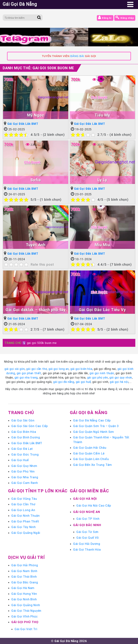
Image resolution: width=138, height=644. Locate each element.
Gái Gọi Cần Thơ (23, 504)
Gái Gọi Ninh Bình (24, 599)
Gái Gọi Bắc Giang (25, 582)
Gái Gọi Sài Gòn (23, 420)
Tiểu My (102, 115)
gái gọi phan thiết (29, 373)
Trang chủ (21, 413)
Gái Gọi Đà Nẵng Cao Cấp (92, 420)
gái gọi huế (83, 382)
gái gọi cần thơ (37, 369)
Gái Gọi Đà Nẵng (89, 413)
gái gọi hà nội (119, 382)
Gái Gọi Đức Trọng (25, 454)
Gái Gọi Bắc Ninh (87, 525)
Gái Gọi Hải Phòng (25, 565)
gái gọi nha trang (26, 377)
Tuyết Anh (36, 245)
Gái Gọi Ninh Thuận (25, 516)
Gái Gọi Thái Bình (24, 577)
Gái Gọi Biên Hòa (24, 432)
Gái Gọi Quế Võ (88, 538)
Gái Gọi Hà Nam (23, 588)
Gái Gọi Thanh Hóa (87, 550)
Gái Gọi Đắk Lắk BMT (23, 124)
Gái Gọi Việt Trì (26, 629)
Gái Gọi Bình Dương (26, 437)
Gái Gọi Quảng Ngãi (26, 533)
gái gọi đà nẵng (64, 382)
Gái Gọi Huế (20, 460)
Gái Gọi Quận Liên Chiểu (91, 459)
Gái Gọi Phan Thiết (25, 521)
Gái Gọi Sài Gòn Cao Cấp (29, 426)
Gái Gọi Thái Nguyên (26, 611)
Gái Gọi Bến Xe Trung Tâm (93, 465)
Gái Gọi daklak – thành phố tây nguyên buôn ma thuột (36, 310)
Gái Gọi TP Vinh (88, 519)
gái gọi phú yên (98, 377)
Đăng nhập (125, 17)
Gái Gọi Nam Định (24, 571)
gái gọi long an (59, 369)
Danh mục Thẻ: (38, 68)
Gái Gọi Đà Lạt (22, 449)
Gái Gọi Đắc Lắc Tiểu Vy (102, 310)
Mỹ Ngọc (36, 115)
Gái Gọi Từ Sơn (87, 532)
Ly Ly (102, 180)
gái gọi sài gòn (15, 369)
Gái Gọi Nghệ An (87, 512)
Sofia (36, 180)
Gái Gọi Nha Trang (25, 477)
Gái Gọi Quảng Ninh (26, 605)
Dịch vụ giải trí (26, 557)
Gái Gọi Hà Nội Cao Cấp (94, 505)
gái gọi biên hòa (81, 369)
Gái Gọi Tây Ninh (24, 527)
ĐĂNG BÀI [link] (77, 56)
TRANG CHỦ (13, 343)
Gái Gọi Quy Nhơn (24, 466)
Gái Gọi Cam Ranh (25, 483)
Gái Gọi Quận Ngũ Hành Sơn (94, 432)
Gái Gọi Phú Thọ (25, 622)
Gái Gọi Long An (23, 510)
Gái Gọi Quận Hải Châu (90, 448)
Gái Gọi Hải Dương (87, 544)
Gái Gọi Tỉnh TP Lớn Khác (38, 491)
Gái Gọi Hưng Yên (24, 594)
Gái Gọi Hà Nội (85, 499)
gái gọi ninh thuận (102, 373)
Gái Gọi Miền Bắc (89, 491)
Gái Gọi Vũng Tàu (24, 499)
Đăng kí (105, 17)
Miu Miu (102, 245)
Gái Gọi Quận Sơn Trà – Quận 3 (96, 426)
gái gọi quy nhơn (121, 377)
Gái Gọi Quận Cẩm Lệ (89, 453)
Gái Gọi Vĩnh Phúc (25, 616)
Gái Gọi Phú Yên (23, 471)
